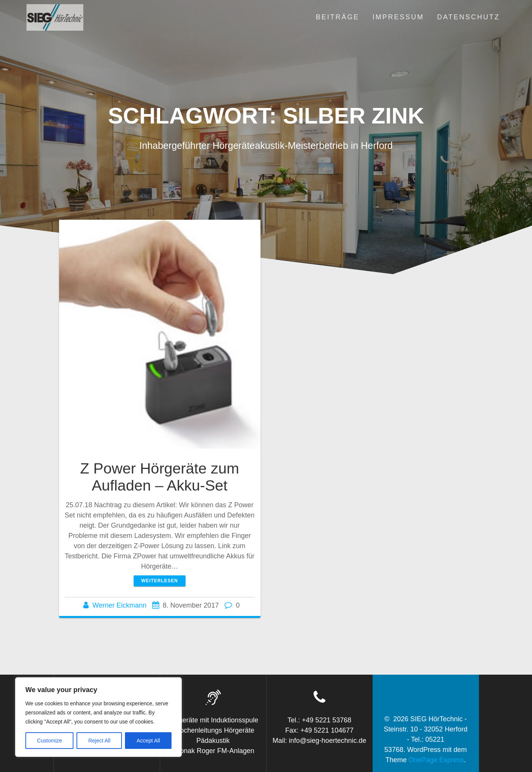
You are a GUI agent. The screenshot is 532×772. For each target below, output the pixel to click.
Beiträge (338, 17)
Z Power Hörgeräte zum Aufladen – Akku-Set (159, 477)
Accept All (148, 741)
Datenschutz (468, 17)
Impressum (398, 17)
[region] (98, 717)
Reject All (99, 741)
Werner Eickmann (119, 605)
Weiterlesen (160, 581)
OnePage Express (436, 760)
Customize (50, 741)
